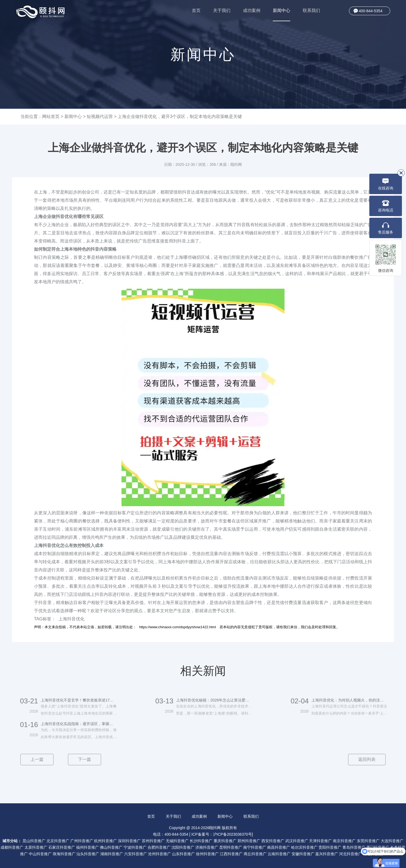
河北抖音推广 (351, 854)
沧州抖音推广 (160, 854)
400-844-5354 (371, 11)
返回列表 (367, 759)
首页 (196, 10)
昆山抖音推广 (34, 841)
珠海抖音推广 (64, 854)
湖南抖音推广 (112, 854)
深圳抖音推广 (129, 841)
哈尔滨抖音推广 (304, 847)
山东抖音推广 (183, 854)
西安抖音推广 (273, 841)
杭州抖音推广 (105, 841)
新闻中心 (282, 15)
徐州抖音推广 (207, 854)
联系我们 (311, 10)
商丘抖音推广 (255, 854)
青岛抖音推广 (354, 847)
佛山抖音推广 (111, 847)
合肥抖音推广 (159, 847)
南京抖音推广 (344, 841)
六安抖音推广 (136, 854)
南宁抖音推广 (255, 847)
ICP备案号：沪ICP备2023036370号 (222, 834)
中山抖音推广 (40, 854)
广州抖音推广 (82, 841)
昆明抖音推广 (231, 847)
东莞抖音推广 (368, 841)
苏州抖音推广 (153, 841)
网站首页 (51, 116)
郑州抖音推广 (249, 841)
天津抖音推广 (320, 841)
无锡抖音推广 (177, 841)
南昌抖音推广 (279, 847)
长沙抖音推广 (201, 841)
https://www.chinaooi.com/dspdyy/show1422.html (178, 627)
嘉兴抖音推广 (327, 854)
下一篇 (85, 759)
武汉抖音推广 (297, 841)
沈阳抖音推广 (183, 847)
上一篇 (37, 759)
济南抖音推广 (207, 847)
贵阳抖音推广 (330, 847)
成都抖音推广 (12, 847)
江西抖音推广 (231, 854)
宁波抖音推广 (135, 847)
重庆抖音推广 (225, 841)
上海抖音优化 (71, 619)
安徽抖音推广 (303, 854)
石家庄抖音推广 (62, 847)
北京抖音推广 (58, 841)
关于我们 (222, 10)
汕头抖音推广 (88, 854)
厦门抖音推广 (378, 847)
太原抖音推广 (36, 847)
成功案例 (252, 10)
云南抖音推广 (279, 854)
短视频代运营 (100, 116)
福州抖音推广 (88, 847)
